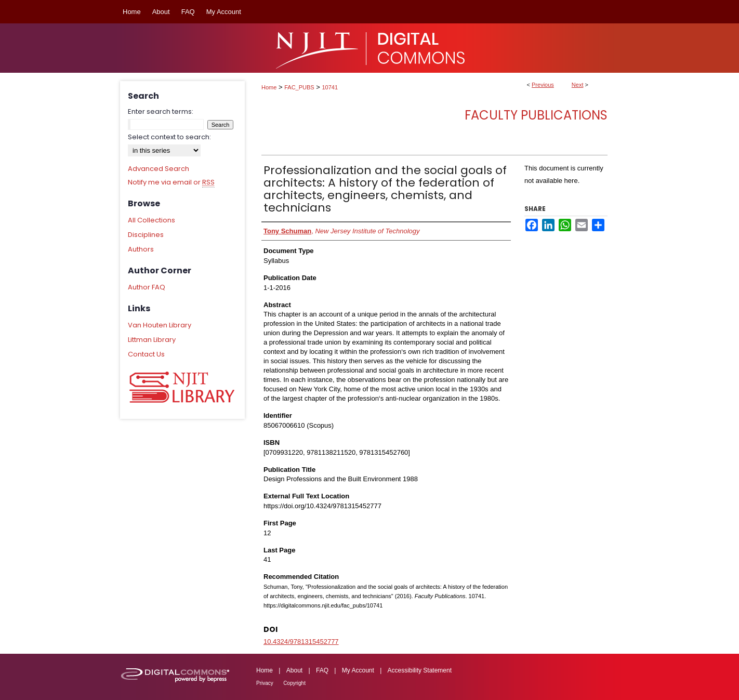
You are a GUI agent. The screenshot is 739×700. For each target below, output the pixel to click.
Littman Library (152, 340)
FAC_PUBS (299, 87)
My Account (358, 670)
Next (578, 85)
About (294, 670)
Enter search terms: (161, 111)
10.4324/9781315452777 (301, 642)
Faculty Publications (536, 115)
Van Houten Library (160, 325)
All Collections (151, 220)
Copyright (294, 683)
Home (269, 87)
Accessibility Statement (420, 670)
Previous (543, 85)
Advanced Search (159, 169)
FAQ (322, 670)
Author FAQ (147, 287)
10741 (330, 87)
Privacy (265, 683)
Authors (141, 249)
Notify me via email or (171, 182)
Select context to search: (169, 137)
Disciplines (146, 235)
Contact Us (146, 354)
